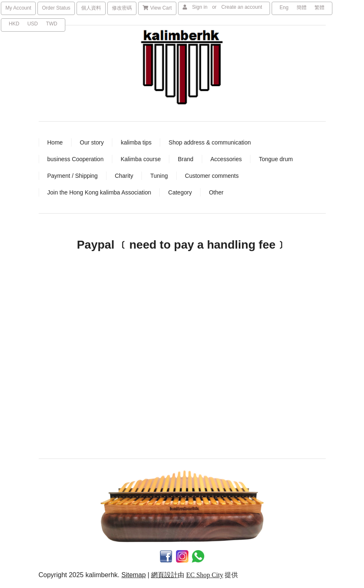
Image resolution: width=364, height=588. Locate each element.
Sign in (200, 7)
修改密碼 (122, 8)
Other (216, 192)
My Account (18, 8)
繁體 (319, 7)
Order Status (56, 8)
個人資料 (91, 8)
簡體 (302, 7)
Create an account (242, 7)
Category (180, 192)
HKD (14, 24)
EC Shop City (204, 575)
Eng (284, 7)
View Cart (157, 8)
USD (33, 24)
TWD (51, 24)
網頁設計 (164, 575)
